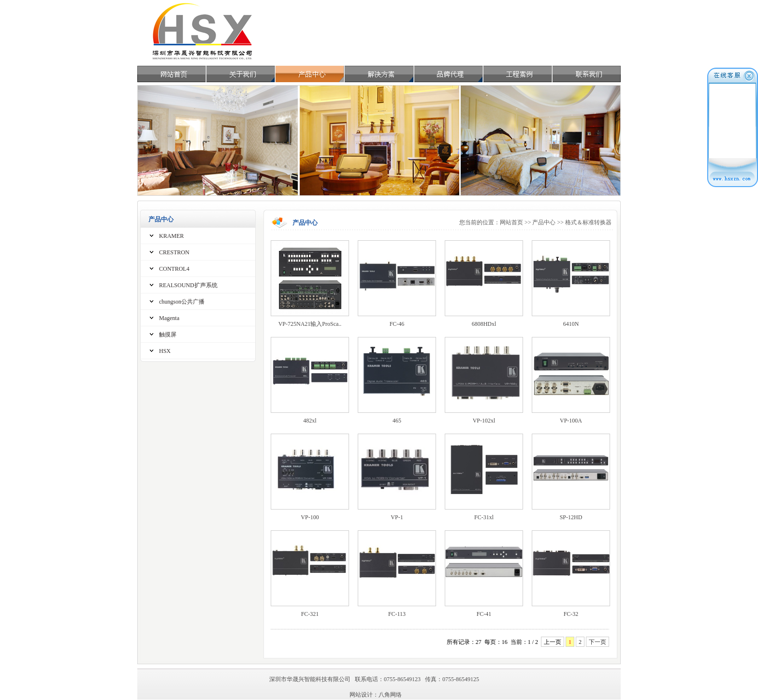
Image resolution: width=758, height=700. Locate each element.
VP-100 (310, 517)
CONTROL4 (174, 269)
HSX (165, 351)
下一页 (598, 642)
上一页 (553, 642)
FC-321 (310, 614)
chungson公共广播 (182, 302)
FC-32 (571, 614)
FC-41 (484, 614)
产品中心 (544, 222)
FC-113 (397, 614)
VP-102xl (484, 421)
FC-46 (397, 324)
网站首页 (511, 222)
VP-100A (571, 421)
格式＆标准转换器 (588, 222)
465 (397, 421)
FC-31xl (484, 517)
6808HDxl (484, 324)
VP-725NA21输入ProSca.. (310, 324)
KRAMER (171, 236)
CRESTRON (174, 252)
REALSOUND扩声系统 (188, 285)
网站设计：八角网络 (376, 695)
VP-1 (397, 517)
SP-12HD (571, 517)
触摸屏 (168, 335)
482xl (310, 421)
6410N (571, 324)
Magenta (169, 318)
